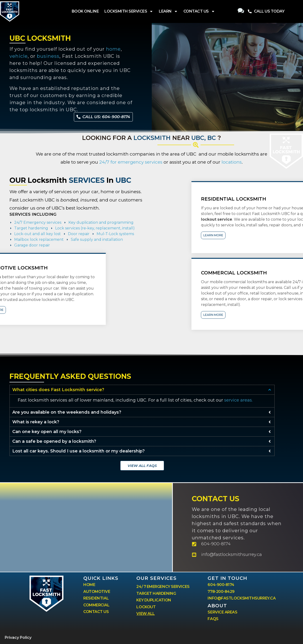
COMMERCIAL (96, 605)
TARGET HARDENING (156, 593)
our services (156, 578)
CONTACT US (199, 11)
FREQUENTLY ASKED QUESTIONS (70, 376)
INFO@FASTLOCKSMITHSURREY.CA (242, 598)
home (113, 49)
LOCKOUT (146, 607)
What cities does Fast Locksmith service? (58, 390)
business (48, 56)
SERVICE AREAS (222, 612)
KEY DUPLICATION (154, 600)
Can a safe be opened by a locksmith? (54, 441)
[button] (142, 390)
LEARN (168, 11)
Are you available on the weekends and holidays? (67, 412)
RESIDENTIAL (96, 598)
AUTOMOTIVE (97, 592)
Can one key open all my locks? (47, 432)
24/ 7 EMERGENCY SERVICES (163, 587)
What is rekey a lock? (36, 422)
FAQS (213, 619)
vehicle (19, 56)
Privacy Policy (18, 637)
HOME (89, 585)
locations (232, 162)
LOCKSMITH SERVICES (129, 11)
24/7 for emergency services (131, 162)
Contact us (216, 499)
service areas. (238, 400)
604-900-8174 (221, 585)
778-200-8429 (221, 592)
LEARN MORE (286, 235)
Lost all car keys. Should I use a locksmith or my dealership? (78, 451)
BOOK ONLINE (85, 11)
